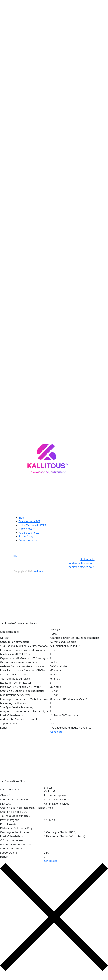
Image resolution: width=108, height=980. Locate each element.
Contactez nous (28, 538)
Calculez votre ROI (29, 519)
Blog (21, 515)
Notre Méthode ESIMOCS (33, 523)
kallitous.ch (40, 569)
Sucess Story (26, 534)
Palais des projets (29, 530)
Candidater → (59, 729)
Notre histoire (27, 526)
